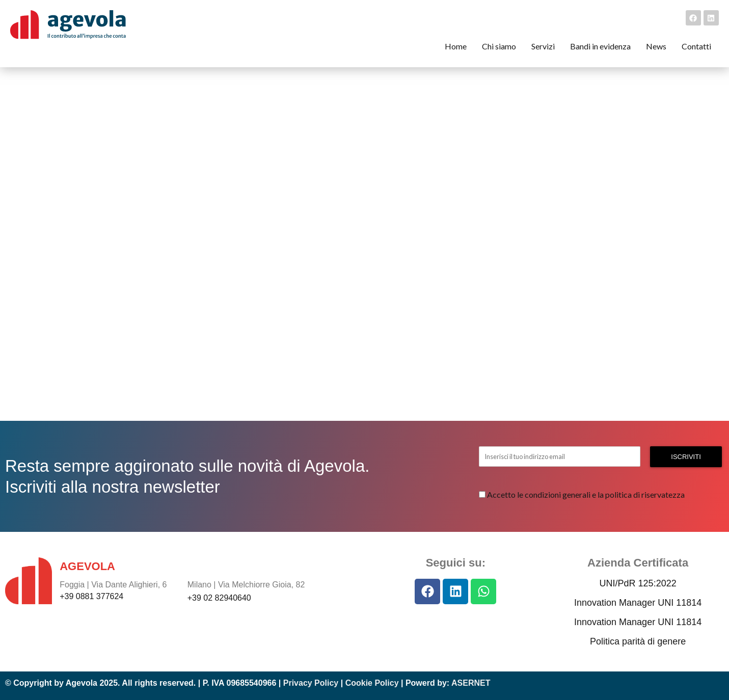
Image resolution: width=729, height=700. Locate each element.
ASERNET (471, 683)
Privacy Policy (311, 683)
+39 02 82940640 (219, 598)
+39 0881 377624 (91, 596)
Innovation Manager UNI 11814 (638, 603)
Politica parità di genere (638, 641)
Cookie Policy (372, 683)
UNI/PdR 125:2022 (638, 583)
